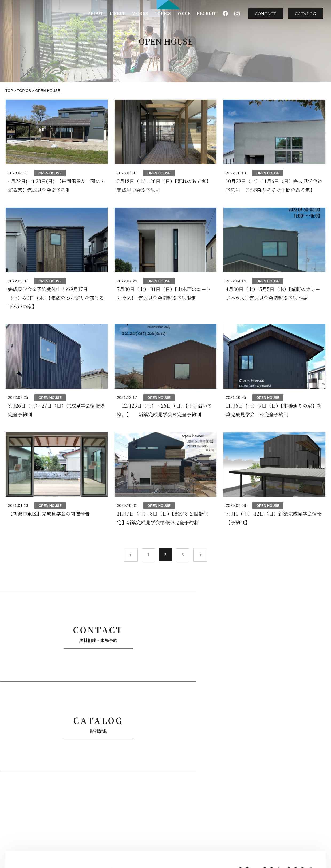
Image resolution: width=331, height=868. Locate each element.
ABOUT (95, 13)
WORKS (140, 13)
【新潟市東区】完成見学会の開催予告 (49, 513)
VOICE (184, 13)
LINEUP (118, 13)
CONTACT (266, 13)
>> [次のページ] (202, 555)
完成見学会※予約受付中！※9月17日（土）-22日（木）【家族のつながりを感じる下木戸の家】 (56, 298)
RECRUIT (206, 13)
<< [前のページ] (129, 555)
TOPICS (163, 13)
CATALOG (306, 13)
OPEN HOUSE (50, 173)
